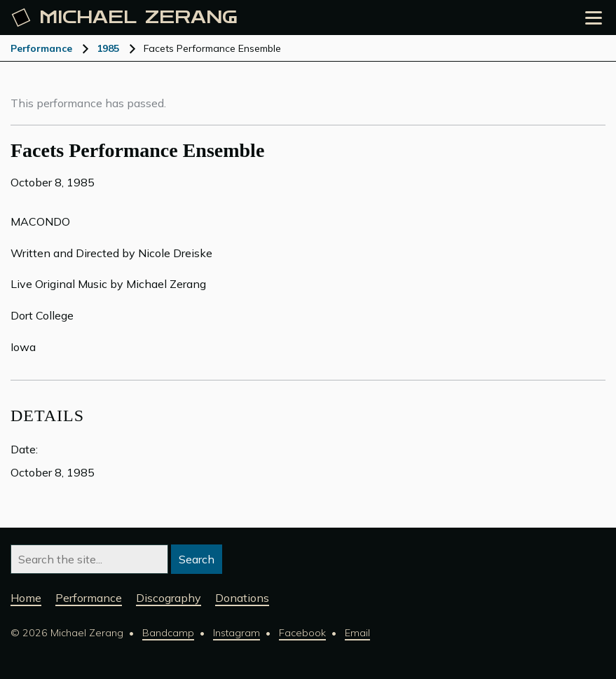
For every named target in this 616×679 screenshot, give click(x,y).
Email (357, 633)
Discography (169, 598)
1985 (108, 48)
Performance (41, 48)
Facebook (302, 633)
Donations (242, 598)
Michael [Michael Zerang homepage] (125, 18)
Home (26, 598)
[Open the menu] (594, 18)
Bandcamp (168, 633)
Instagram (237, 633)
